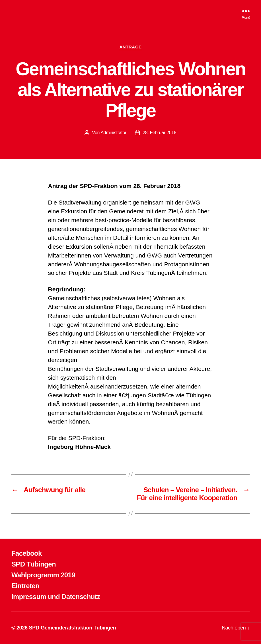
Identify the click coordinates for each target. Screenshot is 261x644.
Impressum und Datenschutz (56, 597)
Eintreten (25, 586)
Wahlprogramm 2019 (43, 575)
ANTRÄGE (130, 47)
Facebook (27, 553)
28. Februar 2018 (159, 133)
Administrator (113, 133)
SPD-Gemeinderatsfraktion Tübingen (72, 628)
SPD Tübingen (34, 564)
